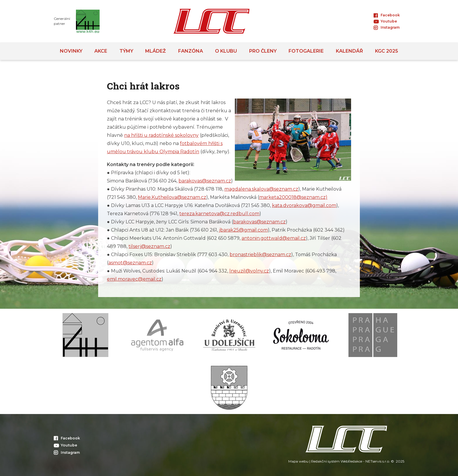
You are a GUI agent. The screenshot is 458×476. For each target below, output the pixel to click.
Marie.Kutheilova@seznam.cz (172, 197)
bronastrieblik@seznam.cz (260, 255)
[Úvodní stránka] (211, 21)
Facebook (387, 15)
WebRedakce (351, 461)
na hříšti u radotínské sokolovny (161, 135)
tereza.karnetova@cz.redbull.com (219, 214)
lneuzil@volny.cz (249, 271)
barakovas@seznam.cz (205, 181)
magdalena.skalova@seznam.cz (261, 189)
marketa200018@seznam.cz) (293, 197)
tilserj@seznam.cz (149, 246)
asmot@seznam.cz (130, 263)
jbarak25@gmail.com (243, 230)
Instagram (387, 27)
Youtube (385, 21)
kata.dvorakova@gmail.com (304, 205)
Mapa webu (298, 461)
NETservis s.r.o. (378, 461)
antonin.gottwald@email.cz (274, 238)
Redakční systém (325, 461)
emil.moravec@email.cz (134, 279)
